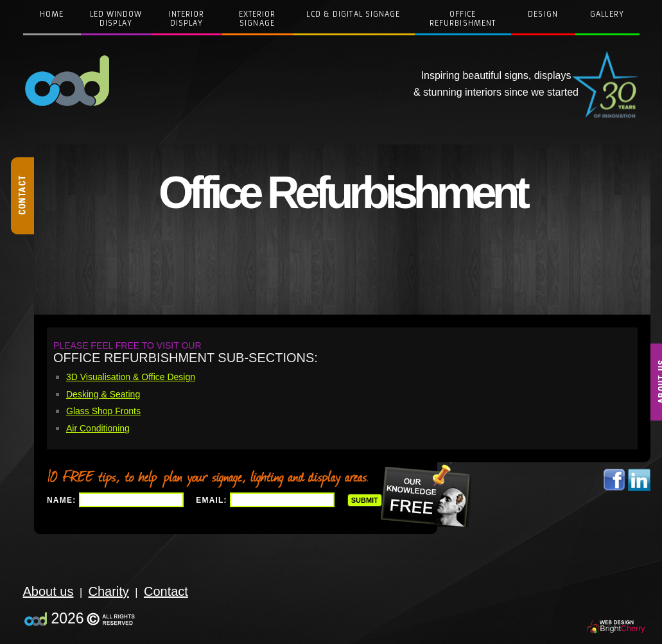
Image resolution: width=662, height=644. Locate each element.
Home (52, 14)
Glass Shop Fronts (103, 411)
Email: (212, 500)
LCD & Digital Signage (353, 14)
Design (543, 14)
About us (48, 591)
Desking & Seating (103, 394)
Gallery (607, 14)
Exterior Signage (257, 19)
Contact (166, 591)
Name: (61, 500)
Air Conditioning (98, 428)
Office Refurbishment (463, 19)
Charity (109, 591)
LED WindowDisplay (116, 19)
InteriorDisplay (187, 19)
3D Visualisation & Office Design (131, 377)
